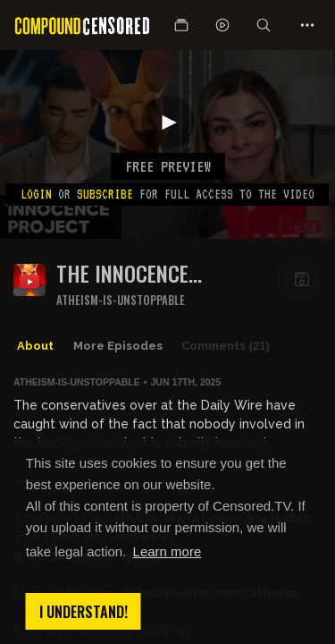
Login (36, 194)
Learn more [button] (167, 551)
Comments (226, 346)
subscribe (105, 194)
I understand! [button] (84, 612)
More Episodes (118, 346)
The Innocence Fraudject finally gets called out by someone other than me (162, 273)
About (35, 346)
